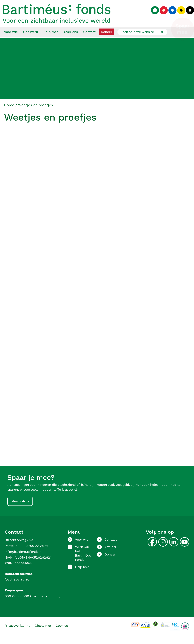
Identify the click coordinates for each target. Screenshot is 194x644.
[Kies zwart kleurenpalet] (188, 14)
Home (9, 112)
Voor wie (11, 39)
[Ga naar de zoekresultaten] (162, 39)
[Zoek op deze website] (142, 39)
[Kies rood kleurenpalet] (162, 14)
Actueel (110, 554)
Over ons (71, 39)
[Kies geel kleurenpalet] (179, 14)
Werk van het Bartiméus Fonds (83, 561)
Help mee (51, 39)
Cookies (62, 633)
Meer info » (20, 509)
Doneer (107, 39)
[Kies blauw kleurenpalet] (170, 14)
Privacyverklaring (17, 633)
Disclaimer (43, 633)
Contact (89, 39)
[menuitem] (11, 39)
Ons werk (31, 39)
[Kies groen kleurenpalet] (153, 14)
